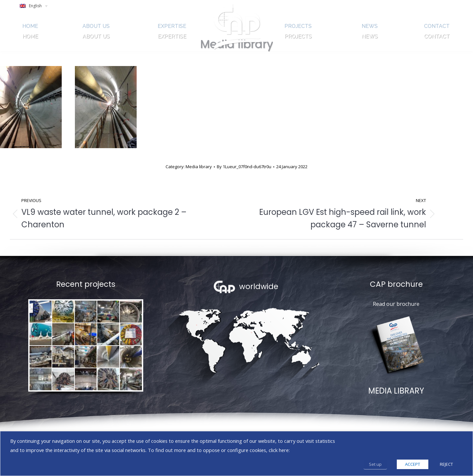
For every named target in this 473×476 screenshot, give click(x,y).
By (244, 167)
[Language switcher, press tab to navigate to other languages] (37, 8)
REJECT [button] (446, 464)
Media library (199, 167)
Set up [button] (375, 464)
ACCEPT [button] (413, 464)
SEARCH (414, 8)
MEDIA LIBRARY (396, 391)
